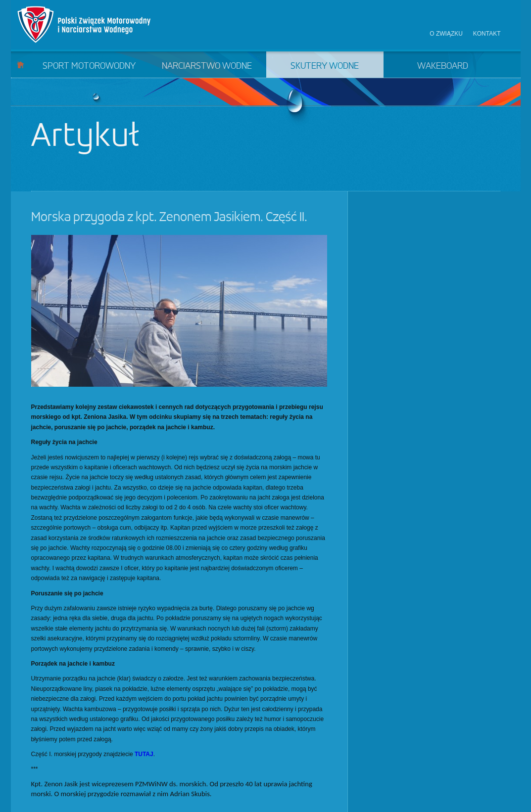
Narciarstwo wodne (207, 66)
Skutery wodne (325, 66)
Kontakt (487, 34)
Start (21, 65)
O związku (446, 34)
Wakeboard (443, 66)
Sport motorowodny (89, 66)
